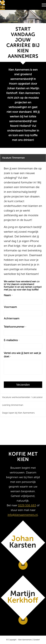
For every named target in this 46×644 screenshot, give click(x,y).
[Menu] (43, 5)
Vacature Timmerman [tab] (13, 158)
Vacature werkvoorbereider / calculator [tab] (22, 397)
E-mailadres (12, 340)
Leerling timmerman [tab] (13, 405)
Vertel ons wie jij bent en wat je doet (22, 355)
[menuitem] (43, 5)
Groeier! (37, 640)
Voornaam (10, 307)
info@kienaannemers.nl (23, 515)
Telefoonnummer (15, 327)
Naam (8, 295)
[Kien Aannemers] (18, 5)
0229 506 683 (27, 505)
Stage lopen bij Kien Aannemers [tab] (18, 413)
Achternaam (12, 318)
